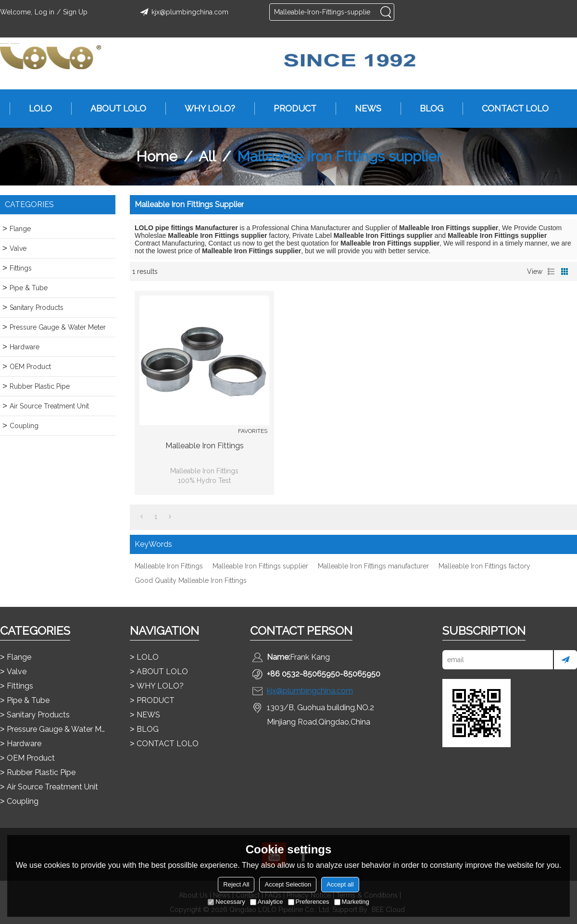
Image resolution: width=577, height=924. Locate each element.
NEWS (363, 109)
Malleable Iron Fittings (205, 446)
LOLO (36, 109)
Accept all (340, 884)
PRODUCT (290, 109)
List (551, 271)
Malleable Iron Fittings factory (484, 566)
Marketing (352, 902)
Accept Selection (288, 884)
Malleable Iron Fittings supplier (260, 566)
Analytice (267, 902)
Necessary (226, 902)
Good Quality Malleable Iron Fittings (191, 580)
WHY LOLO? (205, 109)
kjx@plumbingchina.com (183, 12)
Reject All (236, 884)
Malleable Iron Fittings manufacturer (373, 566)
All (207, 156)
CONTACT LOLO (510, 109)
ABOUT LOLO (113, 109)
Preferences (309, 902)
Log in (44, 12)
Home (157, 156)
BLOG (427, 109)
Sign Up (75, 12)
